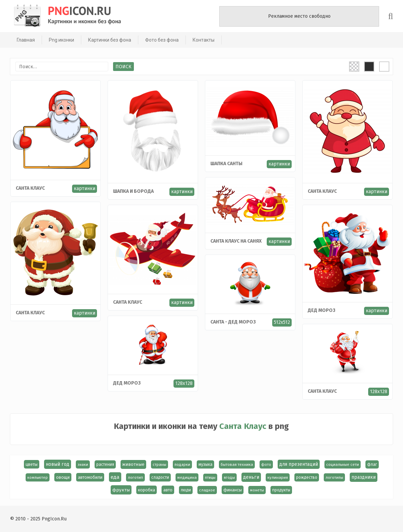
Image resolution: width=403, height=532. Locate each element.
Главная (25, 40)
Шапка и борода (133, 191)
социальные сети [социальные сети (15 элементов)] (343, 464)
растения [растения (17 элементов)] (106, 464)
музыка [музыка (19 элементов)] (206, 464)
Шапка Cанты (226, 164)
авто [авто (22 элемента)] (168, 490)
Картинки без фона (109, 40)
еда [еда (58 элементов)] (115, 477)
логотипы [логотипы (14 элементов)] (334, 477)
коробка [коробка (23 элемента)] (147, 490)
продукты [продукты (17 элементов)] (282, 490)
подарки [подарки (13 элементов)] (183, 464)
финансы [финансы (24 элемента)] (233, 490)
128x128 (184, 383)
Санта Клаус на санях (236, 241)
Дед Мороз (127, 383)
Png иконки (61, 40)
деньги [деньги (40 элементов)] (251, 477)
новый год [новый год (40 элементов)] (58, 464)
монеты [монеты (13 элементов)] (257, 490)
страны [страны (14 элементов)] (160, 464)
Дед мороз (322, 310)
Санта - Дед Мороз (233, 322)
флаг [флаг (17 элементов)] (372, 464)
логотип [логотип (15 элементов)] (135, 477)
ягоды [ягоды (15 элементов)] (229, 477)
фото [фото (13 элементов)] (267, 464)
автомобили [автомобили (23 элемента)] (90, 477)
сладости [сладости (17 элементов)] (160, 477)
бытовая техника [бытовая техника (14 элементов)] (237, 464)
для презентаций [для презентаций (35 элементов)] (299, 464)
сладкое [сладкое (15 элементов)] (207, 490)
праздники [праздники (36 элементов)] (364, 477)
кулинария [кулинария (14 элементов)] (278, 477)
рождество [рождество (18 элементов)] (307, 477)
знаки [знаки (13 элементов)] (83, 464)
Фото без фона (162, 40)
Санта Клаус (30, 188)
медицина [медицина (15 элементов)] (187, 477)
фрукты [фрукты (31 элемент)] (121, 490)
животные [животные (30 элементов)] (134, 464)
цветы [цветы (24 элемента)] (32, 464)
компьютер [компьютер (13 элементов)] (38, 477)
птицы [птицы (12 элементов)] (210, 478)
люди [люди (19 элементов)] (186, 490)
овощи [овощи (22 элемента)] (63, 477)
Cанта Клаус (30, 313)
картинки (85, 189)
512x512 (282, 322)
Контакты (203, 40)
